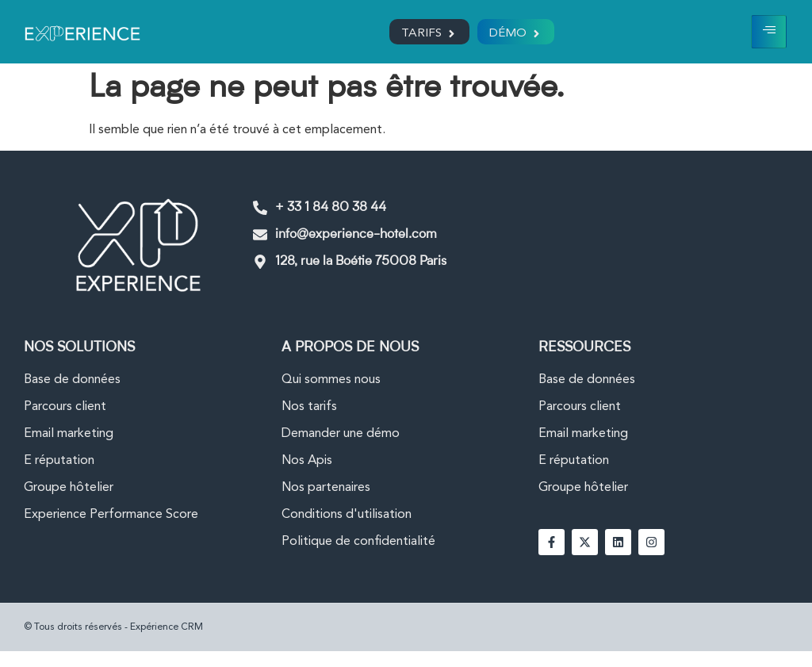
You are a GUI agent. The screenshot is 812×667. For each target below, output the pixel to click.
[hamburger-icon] (769, 32)
